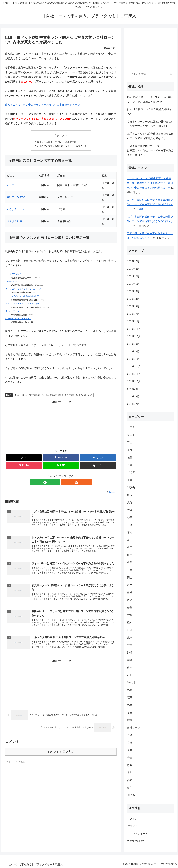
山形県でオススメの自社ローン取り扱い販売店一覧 (62, 146)
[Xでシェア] (24, 458)
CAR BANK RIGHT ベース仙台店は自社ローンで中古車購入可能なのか (150, 99)
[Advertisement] (61, 425)
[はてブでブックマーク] (98, 458)
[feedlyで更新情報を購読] (58, 483)
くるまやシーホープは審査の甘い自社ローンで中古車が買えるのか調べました (150, 124)
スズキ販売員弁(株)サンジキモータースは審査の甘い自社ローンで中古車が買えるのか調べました (150, 151)
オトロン (12, 186)
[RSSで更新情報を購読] (64, 483)
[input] (150, 74)
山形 (9, 395)
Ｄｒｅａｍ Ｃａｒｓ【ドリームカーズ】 (24, 289)
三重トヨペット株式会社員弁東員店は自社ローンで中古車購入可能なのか (150, 136)
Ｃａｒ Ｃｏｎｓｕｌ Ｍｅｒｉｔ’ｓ (22, 304)
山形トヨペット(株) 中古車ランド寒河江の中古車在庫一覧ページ (43, 105)
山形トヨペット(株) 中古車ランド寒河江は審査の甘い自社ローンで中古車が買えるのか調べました (54, 395)
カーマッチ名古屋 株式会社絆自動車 (22, 297)
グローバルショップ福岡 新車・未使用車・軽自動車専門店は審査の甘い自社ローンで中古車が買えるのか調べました (150, 183)
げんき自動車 (14, 222)
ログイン (132, 819)
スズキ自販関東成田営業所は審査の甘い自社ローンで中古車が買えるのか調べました (150, 205)
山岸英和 (141, 209)
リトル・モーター (13, 312)
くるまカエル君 (16, 210)
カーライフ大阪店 (13, 274)
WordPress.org (136, 841)
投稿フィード (135, 826)
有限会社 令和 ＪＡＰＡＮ (18, 319)
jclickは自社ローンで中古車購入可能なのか (149, 112)
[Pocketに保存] (24, 466)
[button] (98, 466)
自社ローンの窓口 (17, 198)
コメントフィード (137, 834)
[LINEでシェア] (61, 466)
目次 (57, 135)
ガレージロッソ (12, 282)
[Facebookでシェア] (61, 458)
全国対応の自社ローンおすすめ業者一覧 (56, 142)
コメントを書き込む (61, 756)
